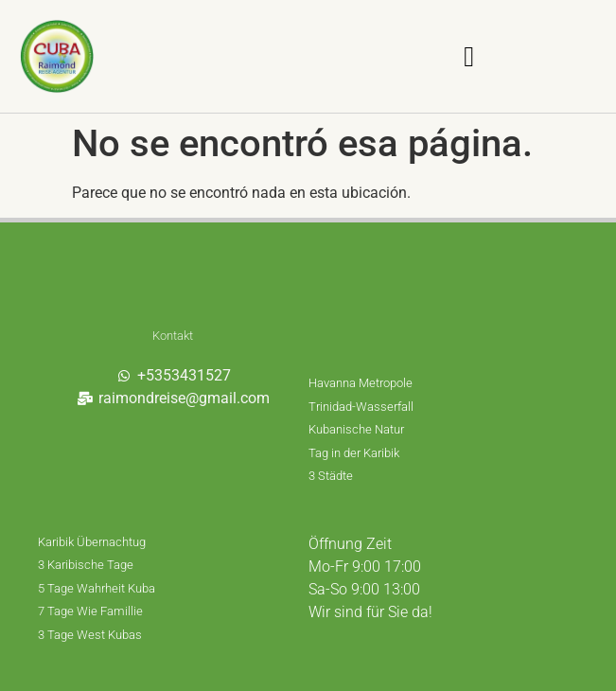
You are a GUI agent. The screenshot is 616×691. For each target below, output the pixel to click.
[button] (469, 56)
